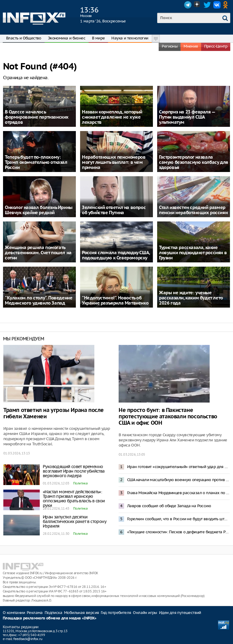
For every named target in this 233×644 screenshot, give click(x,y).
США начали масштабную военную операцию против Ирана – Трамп (178, 480)
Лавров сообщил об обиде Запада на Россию (169, 506)
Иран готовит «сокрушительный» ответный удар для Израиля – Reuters (178, 467)
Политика (80, 483)
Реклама (35, 613)
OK (227, 5)
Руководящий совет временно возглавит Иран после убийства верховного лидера (74, 471)
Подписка (53, 613)
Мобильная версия (81, 613)
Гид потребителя (116, 613)
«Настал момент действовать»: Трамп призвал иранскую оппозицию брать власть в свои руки (74, 499)
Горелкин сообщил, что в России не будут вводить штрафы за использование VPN (178, 519)
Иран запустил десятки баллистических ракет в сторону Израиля (74, 521)
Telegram (188, 5)
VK (217, 5)
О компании (14, 613)
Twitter (207, 5)
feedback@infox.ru (28, 639)
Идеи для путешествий (180, 613)
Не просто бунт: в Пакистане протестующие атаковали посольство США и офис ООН (168, 417)
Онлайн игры (145, 613)
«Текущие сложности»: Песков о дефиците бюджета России (178, 532)
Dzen (198, 5)
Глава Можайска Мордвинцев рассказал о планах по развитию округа (178, 493)
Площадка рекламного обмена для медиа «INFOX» (50, 618)
